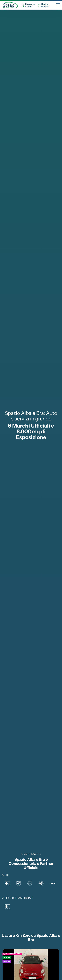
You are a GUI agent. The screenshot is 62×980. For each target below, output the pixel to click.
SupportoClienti (28, 5)
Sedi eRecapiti (44, 5)
